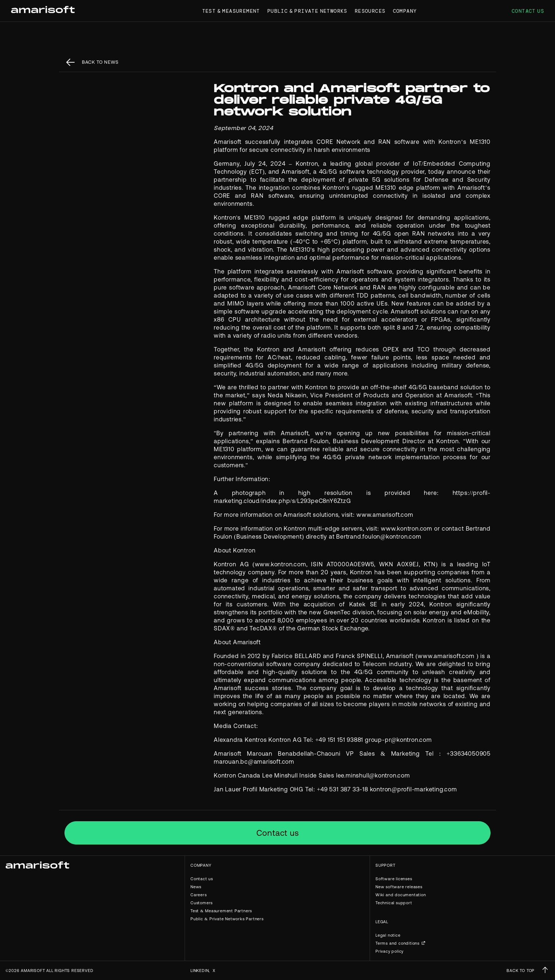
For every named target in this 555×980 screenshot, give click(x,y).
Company (405, 11)
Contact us (528, 11)
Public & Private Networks (307, 11)
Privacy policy (389, 951)
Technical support (394, 903)
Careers (199, 895)
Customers (202, 903)
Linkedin (200, 971)
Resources (370, 11)
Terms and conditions (397, 943)
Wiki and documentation (401, 895)
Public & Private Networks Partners (227, 919)
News (196, 887)
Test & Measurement (231, 11)
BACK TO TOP (521, 971)
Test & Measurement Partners (221, 911)
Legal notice (388, 935)
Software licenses (394, 879)
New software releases (399, 887)
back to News (100, 62)
